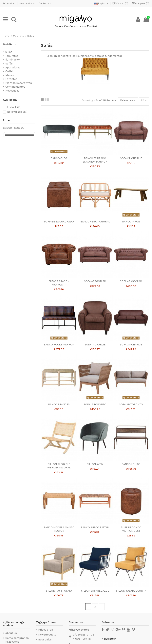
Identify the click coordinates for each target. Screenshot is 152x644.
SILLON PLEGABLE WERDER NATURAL (59, 466)
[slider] (4, 135)
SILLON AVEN (95, 464)
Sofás (9, 64)
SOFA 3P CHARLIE (131, 345)
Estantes (11, 79)
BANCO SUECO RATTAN (95, 527)
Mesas (10, 75)
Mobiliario (9, 44)
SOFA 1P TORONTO (95, 404)
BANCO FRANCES (59, 404)
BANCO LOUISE (131, 464)
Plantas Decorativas (19, 83)
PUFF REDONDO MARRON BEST (131, 529)
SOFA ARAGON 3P (131, 281)
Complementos (15, 87)
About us (11, 633)
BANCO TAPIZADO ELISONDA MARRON (95, 160)
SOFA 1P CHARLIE (95, 345)
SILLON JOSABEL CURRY (131, 591)
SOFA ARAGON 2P (95, 281)
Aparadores (13, 68)
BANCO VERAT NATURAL (95, 222)
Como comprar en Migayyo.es (17, 640)
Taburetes (12, 56)
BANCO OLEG (59, 158)
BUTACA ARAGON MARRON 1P (59, 283)
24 (144, 100)
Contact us (45, 3)
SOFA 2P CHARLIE (131, 158)
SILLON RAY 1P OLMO (59, 591)
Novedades (12, 91)
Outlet (9, 71)
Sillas (9, 52)
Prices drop (9, 3)
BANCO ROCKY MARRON (59, 345)
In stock (14, 107)
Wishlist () (121, 3)
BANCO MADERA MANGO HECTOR (59, 529)
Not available (17, 112)
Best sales (45, 640)
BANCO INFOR (131, 222)
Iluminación (13, 60)
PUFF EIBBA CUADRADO (59, 222)
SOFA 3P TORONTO (131, 404)
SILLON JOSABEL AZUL (95, 591)
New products (27, 3)
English (101, 3)
